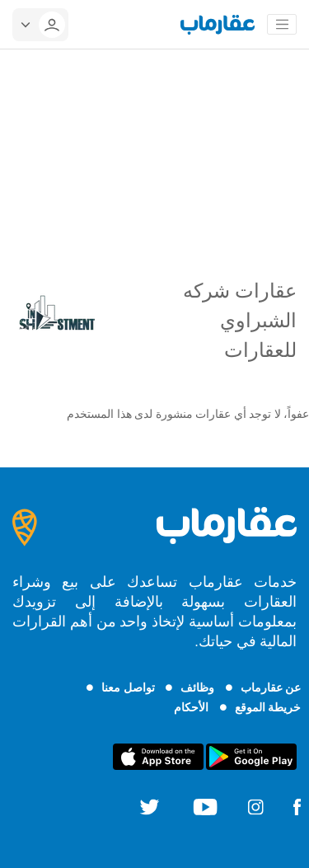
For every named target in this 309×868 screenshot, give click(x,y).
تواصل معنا (128, 687)
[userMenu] (40, 25)
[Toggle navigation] (282, 25)
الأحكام (191, 707)
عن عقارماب (271, 687)
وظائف (197, 687)
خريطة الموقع (268, 707)
